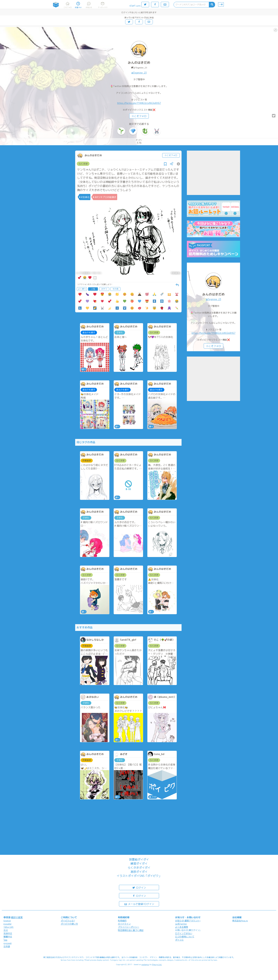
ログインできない (184, 933)
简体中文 (8, 933)
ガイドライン (124, 924)
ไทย (5, 940)
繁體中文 (8, 937)
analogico (145, 964)
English (7, 921)
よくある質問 (182, 927)
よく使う (82, 289)
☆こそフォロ (139, 116)
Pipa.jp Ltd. (157, 964)
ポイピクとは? (68, 921)
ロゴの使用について (185, 937)
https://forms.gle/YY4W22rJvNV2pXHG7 (139, 103)
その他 (115, 289)
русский (8, 943)
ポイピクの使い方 (69, 924)
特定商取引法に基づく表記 (131, 930)
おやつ (104, 289)
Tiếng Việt (9, 927)
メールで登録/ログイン (139, 904)
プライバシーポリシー (129, 927)
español (7, 924)
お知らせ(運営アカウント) (188, 921)
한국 (6, 930)
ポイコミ (179, 940)
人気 (93, 289)
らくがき (83, 164)
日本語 (7, 946)
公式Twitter (181, 924)
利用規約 (122, 921)
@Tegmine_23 (140, 68)
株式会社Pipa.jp (240, 921)
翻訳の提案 (17, 917)
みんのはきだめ (139, 63)
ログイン (139, 887)
